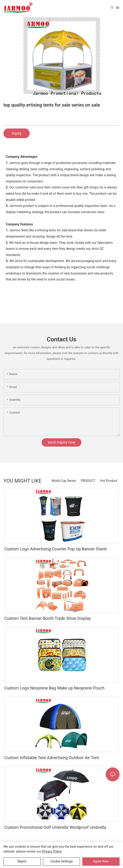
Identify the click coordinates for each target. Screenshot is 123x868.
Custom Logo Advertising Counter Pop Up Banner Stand (56, 549)
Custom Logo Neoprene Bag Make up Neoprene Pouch (54, 688)
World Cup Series (64, 481)
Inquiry (17, 133)
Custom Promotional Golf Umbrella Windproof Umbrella (55, 827)
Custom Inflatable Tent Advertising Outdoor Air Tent (52, 758)
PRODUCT (88, 481)
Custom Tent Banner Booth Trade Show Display (48, 618)
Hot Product (109, 481)
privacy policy (52, 851)
